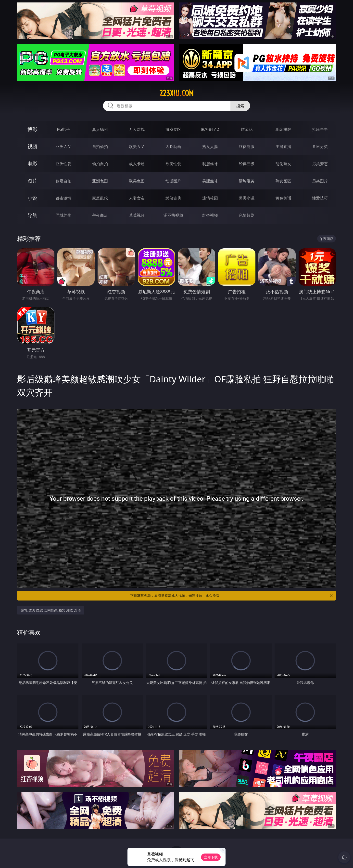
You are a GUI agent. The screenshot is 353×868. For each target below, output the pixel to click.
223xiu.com (176, 93)
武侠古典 (173, 198)
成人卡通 (137, 164)
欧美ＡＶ (137, 147)
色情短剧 (247, 215)
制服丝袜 (210, 164)
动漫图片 (173, 181)
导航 (32, 215)
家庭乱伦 (100, 198)
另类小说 (247, 198)
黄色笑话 (283, 198)
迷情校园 (210, 198)
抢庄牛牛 (320, 129)
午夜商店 (100, 215)
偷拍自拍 (100, 164)
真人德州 (100, 129)
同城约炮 (63, 215)
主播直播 (283, 147)
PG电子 (63, 129)
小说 (32, 198)
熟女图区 (283, 181)
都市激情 (63, 198)
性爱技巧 (320, 198)
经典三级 (247, 164)
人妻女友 (137, 198)
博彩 (32, 129)
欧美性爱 (173, 164)
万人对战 (137, 129)
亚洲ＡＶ (63, 147)
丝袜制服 (247, 147)
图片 (32, 181)
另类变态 (320, 164)
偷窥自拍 (63, 181)
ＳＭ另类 (320, 147)
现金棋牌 (283, 129)
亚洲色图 (100, 181)
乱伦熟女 (283, 164)
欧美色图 (137, 181)
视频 (32, 146)
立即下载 (211, 857)
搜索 (240, 106)
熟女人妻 (210, 147)
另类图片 (320, 181)
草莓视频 (137, 215)
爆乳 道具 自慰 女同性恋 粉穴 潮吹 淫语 (51, 610)
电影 (32, 164)
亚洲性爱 (63, 164)
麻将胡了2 (210, 129)
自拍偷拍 (100, 147)
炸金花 (247, 129)
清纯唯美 (247, 181)
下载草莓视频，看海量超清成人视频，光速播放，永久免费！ (232, 596)
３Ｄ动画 (173, 147)
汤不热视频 (173, 215)
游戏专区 (173, 129)
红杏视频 (210, 215)
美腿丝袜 (210, 181)
